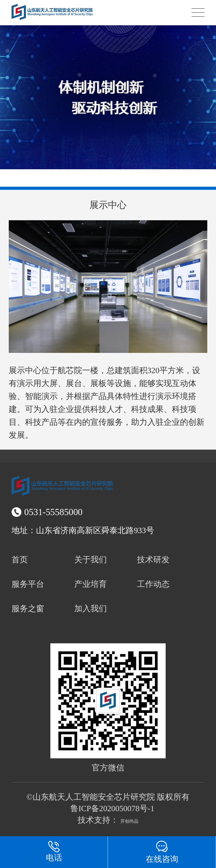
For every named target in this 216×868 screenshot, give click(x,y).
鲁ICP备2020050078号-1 (112, 808)
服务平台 (28, 584)
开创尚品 (129, 821)
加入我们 (91, 608)
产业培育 (91, 584)
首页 (20, 560)
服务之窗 (28, 608)
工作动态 (153, 584)
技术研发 (153, 560)
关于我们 (91, 560)
